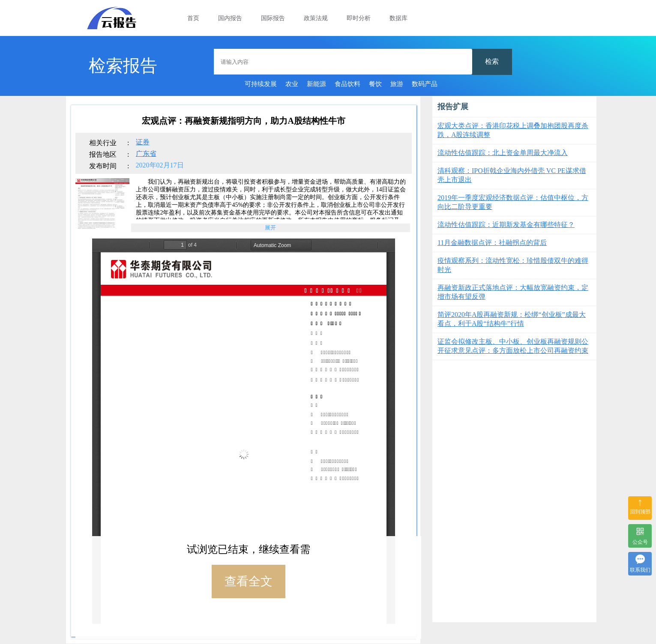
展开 (270, 228)
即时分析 (359, 18)
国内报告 (230, 18)
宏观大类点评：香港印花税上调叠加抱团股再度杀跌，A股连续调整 (513, 130)
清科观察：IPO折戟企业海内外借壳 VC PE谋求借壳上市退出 (512, 175)
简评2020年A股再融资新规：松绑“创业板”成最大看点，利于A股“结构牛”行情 (512, 319)
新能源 (316, 84)
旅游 (397, 84)
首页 (193, 18)
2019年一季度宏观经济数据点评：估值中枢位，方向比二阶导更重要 (513, 202)
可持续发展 (261, 84)
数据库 (398, 18)
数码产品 (425, 84)
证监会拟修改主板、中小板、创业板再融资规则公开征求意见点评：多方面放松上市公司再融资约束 (513, 346)
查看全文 (249, 581)
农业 (292, 84)
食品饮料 (347, 84)
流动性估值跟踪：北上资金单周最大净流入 (503, 153)
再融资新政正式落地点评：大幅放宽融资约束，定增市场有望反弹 (513, 292)
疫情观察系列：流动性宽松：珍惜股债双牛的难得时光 (513, 265)
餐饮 (375, 84)
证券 (143, 142)
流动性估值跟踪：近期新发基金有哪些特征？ (506, 225)
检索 (492, 61)
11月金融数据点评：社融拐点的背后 (492, 243)
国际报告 (273, 18)
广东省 (146, 154)
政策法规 (316, 18)
